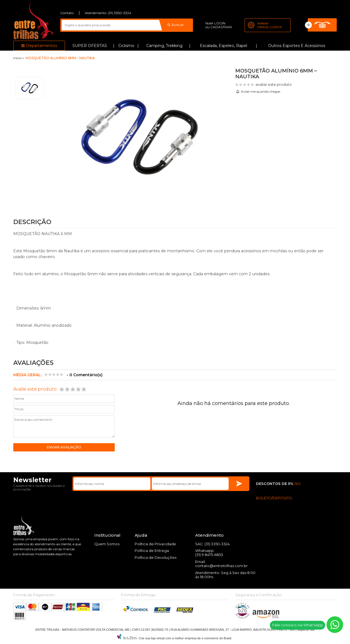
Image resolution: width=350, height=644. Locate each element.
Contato (67, 13)
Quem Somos (107, 544)
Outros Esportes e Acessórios (297, 46)
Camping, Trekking (164, 46)
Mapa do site (306, 630)
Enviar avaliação (64, 447)
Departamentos (41, 46)
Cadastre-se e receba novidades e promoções (39, 488)
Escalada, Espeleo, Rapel (224, 46)
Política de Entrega (152, 551)
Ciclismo (126, 46)
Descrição (32, 222)
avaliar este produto (274, 84)
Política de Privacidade (155, 544)
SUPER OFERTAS (90, 46)
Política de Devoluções (156, 558)
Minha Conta (270, 27)
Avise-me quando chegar (261, 91)
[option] (29, 88)
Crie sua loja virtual (152, 638)
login (220, 23)
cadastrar (221, 27)
